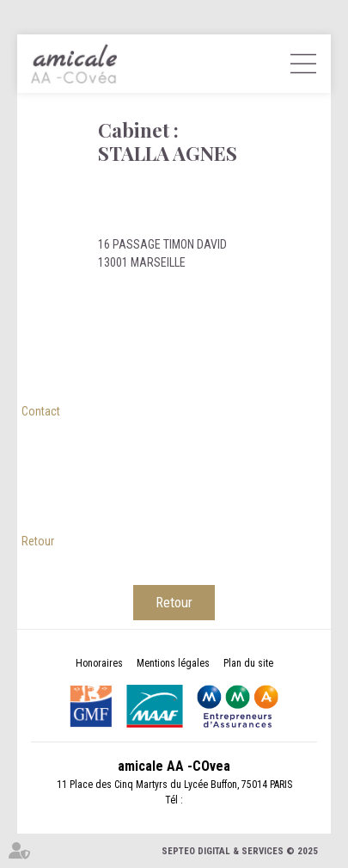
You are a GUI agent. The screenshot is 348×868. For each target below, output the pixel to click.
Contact (41, 411)
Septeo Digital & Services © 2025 (240, 851)
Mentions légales (173, 663)
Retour (38, 541)
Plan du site (248, 663)
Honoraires (99, 663)
